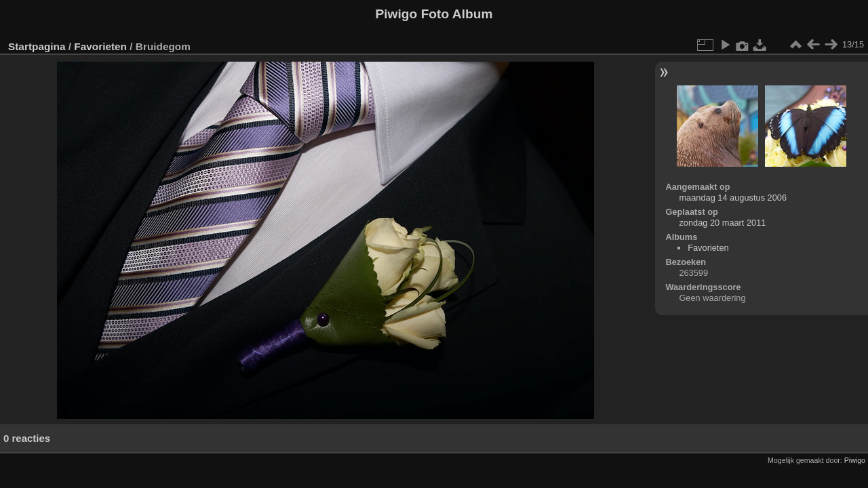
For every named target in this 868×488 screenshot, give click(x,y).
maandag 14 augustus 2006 (733, 198)
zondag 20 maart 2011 (722, 223)
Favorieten (100, 46)
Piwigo (855, 460)
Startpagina (37, 46)
